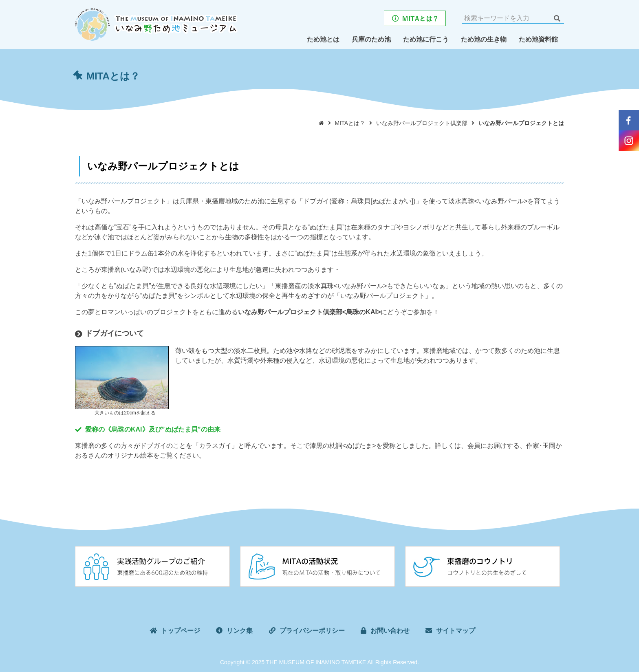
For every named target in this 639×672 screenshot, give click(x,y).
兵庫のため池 (371, 39)
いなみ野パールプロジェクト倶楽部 (422, 123)
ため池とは (323, 39)
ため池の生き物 (484, 39)
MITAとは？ (350, 123)
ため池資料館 (538, 39)
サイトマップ (456, 630)
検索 (557, 18)
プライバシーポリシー (312, 630)
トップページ (181, 630)
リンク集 (240, 630)
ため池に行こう (426, 39)
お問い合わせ (390, 630)
